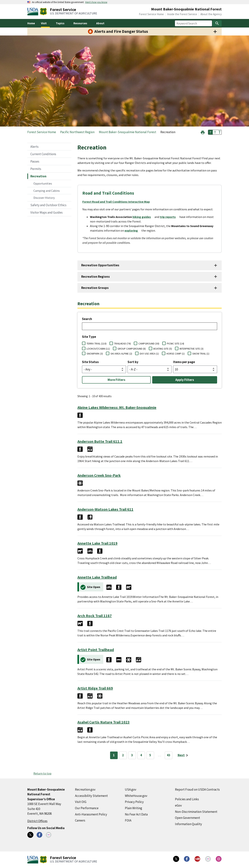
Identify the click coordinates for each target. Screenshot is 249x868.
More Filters (116, 380)
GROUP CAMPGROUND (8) (132, 349)
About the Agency (211, 14)
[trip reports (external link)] (169, 217)
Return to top (42, 773)
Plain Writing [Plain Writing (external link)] (134, 808)
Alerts (34, 147)
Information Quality (188, 824)
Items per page (184, 362)
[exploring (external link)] (133, 230)
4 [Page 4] (141, 755)
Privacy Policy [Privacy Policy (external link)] (134, 802)
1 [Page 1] (114, 755)
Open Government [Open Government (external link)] (188, 818)
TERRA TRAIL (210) (97, 344)
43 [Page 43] (169, 755)
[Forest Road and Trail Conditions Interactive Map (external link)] (118, 202)
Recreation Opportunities (100, 265)
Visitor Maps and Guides (46, 212)
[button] (203, 132)
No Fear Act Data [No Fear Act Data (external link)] (136, 814)
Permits (36, 169)
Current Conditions (43, 154)
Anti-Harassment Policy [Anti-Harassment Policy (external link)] (91, 814)
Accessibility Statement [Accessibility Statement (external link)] (91, 796)
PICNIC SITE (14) (175, 344)
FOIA (128, 820)
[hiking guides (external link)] (143, 217)
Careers (80, 820)
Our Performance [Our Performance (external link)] (87, 808)
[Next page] (183, 755)
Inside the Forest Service (182, 14)
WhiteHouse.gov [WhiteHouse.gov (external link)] (136, 796)
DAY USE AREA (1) (149, 354)
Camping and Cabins (47, 191)
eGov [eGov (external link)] (178, 805)
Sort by (133, 362)
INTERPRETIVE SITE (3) (191, 349)
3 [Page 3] (132, 755)
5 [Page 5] (150, 755)
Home (31, 23)
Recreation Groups (95, 288)
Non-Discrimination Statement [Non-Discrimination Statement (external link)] (196, 812)
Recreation (38, 176)
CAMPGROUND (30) (149, 344)
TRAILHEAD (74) (122, 344)
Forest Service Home (151, 14)
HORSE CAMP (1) (176, 354)
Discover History (44, 198)
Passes (35, 161)
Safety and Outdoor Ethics (48, 205)
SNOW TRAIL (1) (201, 354)
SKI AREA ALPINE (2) (121, 354)
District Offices (37, 821)
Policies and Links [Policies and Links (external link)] (187, 799)
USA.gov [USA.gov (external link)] (131, 789)
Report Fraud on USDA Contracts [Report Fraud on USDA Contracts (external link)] (197, 789)
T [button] (210, 132)
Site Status (90, 362)
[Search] (217, 23)
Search (87, 319)
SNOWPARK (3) (95, 354)
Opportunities (43, 183)
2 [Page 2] (123, 755)
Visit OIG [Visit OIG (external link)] (81, 802)
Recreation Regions (95, 277)
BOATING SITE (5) (163, 349)
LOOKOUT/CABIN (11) (98, 349)
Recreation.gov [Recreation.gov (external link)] (85, 789)
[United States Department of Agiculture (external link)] (34, 12)
